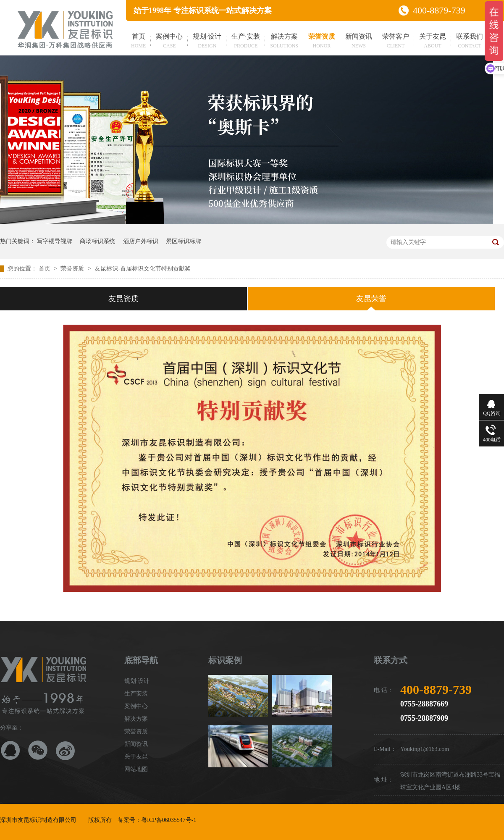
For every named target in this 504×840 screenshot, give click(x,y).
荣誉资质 (322, 42)
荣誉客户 (396, 42)
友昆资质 (123, 299)
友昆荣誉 (371, 299)
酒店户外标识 (141, 241)
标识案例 (225, 660)
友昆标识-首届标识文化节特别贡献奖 (143, 269)
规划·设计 (207, 42)
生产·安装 (246, 42)
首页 (138, 42)
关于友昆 (433, 42)
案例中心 (169, 42)
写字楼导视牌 (55, 241)
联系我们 (470, 42)
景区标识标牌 (184, 241)
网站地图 (136, 769)
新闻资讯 (359, 42)
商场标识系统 (97, 241)
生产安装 (136, 694)
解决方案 (284, 42)
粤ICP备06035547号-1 (169, 820)
